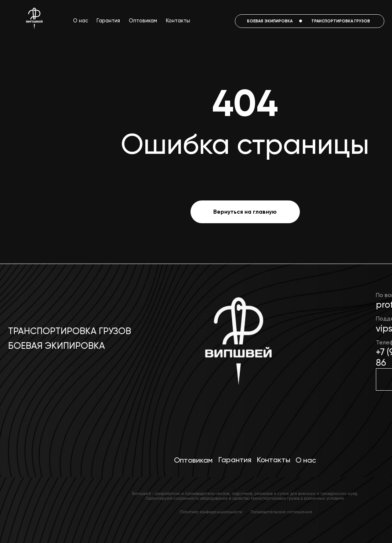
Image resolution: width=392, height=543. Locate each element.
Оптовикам (143, 21)
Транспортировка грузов (70, 331)
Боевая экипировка (57, 346)
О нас (81, 21)
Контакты (178, 21)
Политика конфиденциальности (211, 512)
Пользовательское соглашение (281, 512)
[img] (237, 345)
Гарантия (108, 21)
